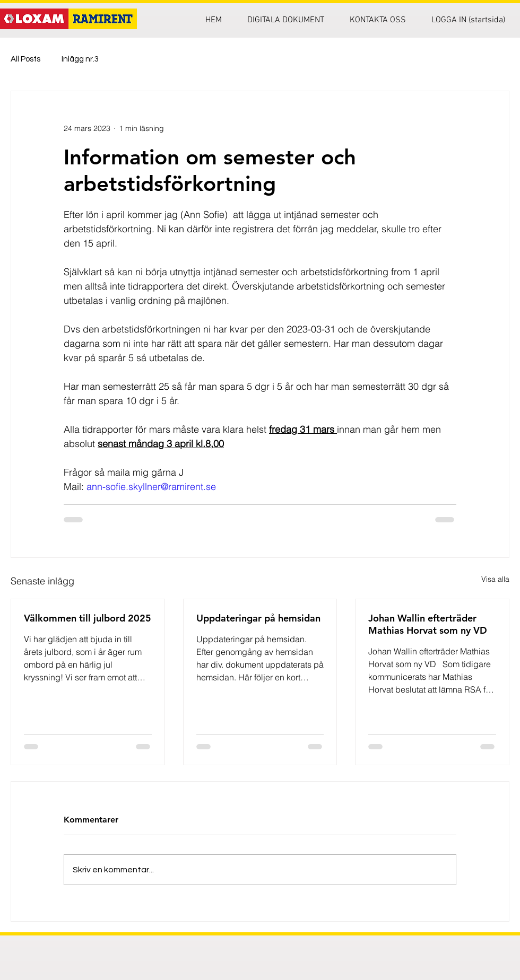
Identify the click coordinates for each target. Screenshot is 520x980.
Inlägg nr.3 (80, 59)
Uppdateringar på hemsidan (258, 618)
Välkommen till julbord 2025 (88, 618)
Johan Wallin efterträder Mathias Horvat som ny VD (428, 624)
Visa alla (495, 579)
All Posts (25, 59)
